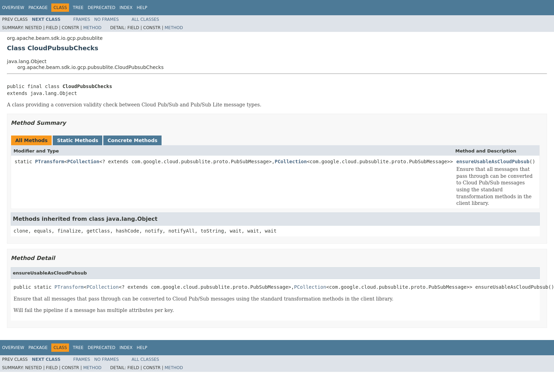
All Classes (145, 19)
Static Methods (77, 140)
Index (126, 8)
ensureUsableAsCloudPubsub (493, 162)
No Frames (107, 19)
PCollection (83, 162)
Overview (13, 8)
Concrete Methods (132, 140)
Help (142, 8)
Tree (78, 8)
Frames (82, 19)
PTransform (50, 162)
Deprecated (102, 8)
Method (92, 28)
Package (38, 8)
